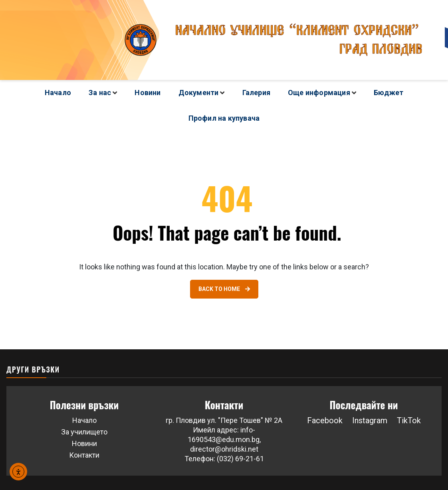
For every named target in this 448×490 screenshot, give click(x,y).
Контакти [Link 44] (84, 455)
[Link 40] (224, 289)
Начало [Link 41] (84, 420)
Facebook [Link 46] (325, 420)
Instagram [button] (370, 420)
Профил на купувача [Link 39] (224, 118)
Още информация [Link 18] (319, 93)
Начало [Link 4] (58, 93)
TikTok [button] (409, 420)
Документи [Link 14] (199, 93)
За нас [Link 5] (100, 93)
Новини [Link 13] (148, 93)
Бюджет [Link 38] (389, 93)
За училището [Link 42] (84, 432)
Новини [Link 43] (84, 443)
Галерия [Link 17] (256, 93)
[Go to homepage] (224, 40)
